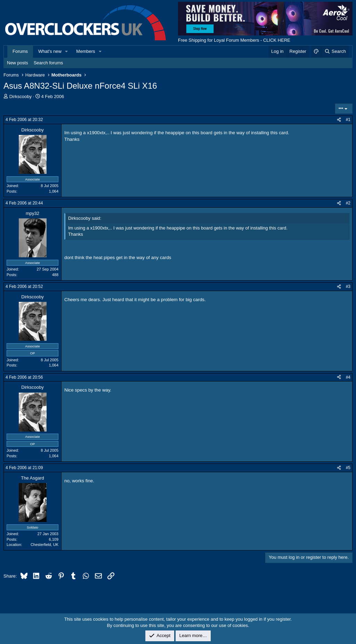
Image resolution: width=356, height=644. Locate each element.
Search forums (48, 63)
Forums (20, 51)
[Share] (339, 120)
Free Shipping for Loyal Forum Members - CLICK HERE (234, 40)
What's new (50, 51)
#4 (348, 377)
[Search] (335, 51)
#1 (348, 120)
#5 (348, 468)
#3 (348, 287)
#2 (348, 203)
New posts (18, 63)
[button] (67, 51)
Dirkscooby (21, 96)
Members (86, 51)
